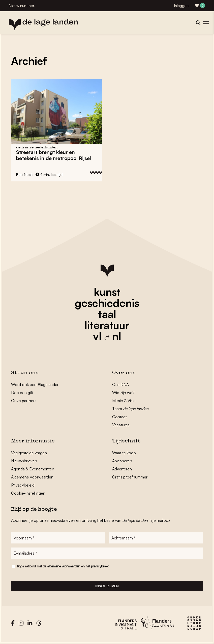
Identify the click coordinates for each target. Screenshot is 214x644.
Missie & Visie (124, 401)
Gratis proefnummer (130, 477)
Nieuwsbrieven (24, 461)
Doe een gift (22, 393)
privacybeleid (100, 567)
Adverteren (122, 469)
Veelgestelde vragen (29, 453)
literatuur (107, 325)
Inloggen (181, 6)
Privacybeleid (23, 485)
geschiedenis (107, 303)
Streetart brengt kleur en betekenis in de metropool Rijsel (54, 155)
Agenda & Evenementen (33, 469)
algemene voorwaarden (64, 567)
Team (130, 409)
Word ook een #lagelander (35, 384)
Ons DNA (120, 384)
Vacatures (121, 425)
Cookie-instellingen (28, 493)
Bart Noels (25, 174)
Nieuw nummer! (22, 6)
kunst (107, 292)
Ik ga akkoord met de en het (63, 567)
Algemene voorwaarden (32, 477)
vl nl (107, 336)
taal (107, 314)
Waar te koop (124, 453)
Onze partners (24, 401)
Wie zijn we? (123, 393)
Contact (119, 417)
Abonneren (122, 461)
